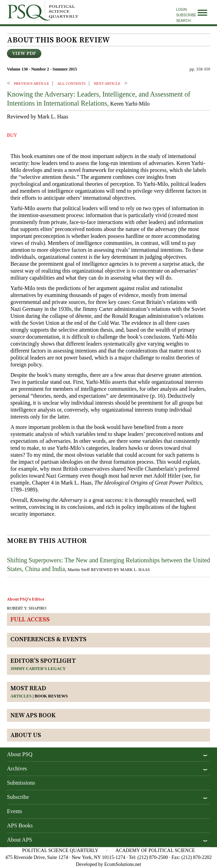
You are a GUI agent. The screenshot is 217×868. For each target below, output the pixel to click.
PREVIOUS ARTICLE (32, 83)
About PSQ (20, 754)
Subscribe (186, 15)
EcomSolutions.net (123, 864)
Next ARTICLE (107, 83)
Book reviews (51, 696)
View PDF (24, 53)
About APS (19, 840)
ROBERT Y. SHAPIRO (27, 608)
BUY (12, 135)
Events (15, 811)
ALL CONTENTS (71, 83)
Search (183, 21)
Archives (17, 768)
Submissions (21, 783)
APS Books (20, 825)
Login (181, 10)
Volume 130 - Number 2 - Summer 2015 (42, 69)
